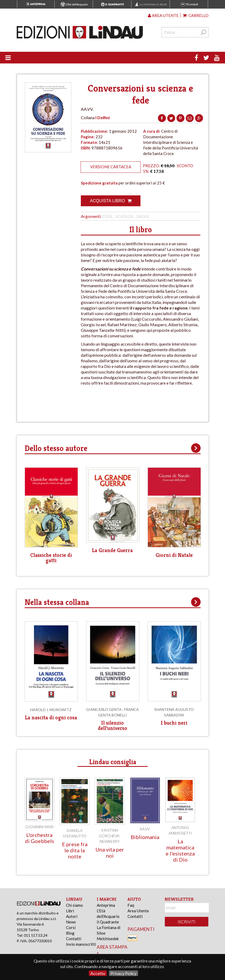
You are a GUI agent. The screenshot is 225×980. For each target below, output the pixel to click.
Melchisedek (108, 939)
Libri (70, 911)
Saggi (143, 216)
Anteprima (106, 905)
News (71, 922)
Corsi (71, 927)
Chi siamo (74, 905)
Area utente (163, 15)
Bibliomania (145, 837)
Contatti (74, 939)
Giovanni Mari (39, 827)
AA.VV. (145, 829)
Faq (131, 905)
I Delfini (103, 117)
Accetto (98, 973)
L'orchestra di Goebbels (39, 838)
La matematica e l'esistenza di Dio (180, 850)
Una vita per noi (110, 852)
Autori (72, 916)
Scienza (124, 216)
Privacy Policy (123, 973)
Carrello (196, 15)
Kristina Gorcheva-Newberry (110, 836)
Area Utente (138, 911)
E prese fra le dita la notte (75, 850)
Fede (107, 216)
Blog (70, 933)
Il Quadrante (108, 922)
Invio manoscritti (81, 944)
